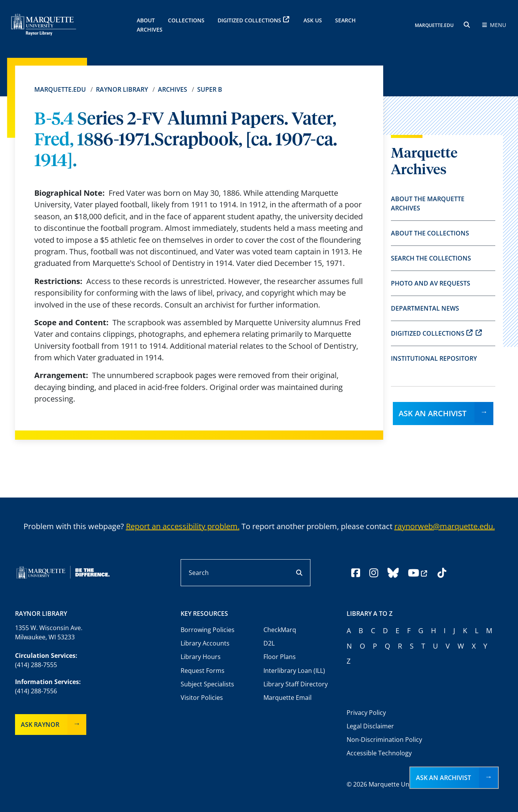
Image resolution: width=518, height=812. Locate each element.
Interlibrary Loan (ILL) (294, 671)
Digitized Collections (253, 20)
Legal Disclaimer (370, 726)
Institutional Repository (434, 358)
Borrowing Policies (208, 630)
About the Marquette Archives (428, 203)
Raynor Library (122, 89)
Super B (210, 89)
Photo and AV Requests (431, 283)
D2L (269, 643)
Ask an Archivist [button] (443, 778)
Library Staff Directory (296, 684)
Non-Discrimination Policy (384, 740)
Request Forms (203, 671)
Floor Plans (280, 657)
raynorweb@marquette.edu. (445, 526)
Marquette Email (287, 698)
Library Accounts (205, 643)
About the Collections (430, 233)
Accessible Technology (379, 753)
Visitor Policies (202, 698)
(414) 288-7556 (36, 691)
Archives (173, 89)
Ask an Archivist (433, 413)
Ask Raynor (40, 725)
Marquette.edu (60, 89)
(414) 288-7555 (36, 665)
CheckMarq (280, 630)
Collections (186, 20)
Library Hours (201, 657)
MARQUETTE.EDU (434, 25)
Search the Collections (431, 258)
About (146, 20)
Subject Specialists (207, 684)
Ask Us (313, 20)
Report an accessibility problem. (183, 526)
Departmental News (425, 308)
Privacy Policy (366, 713)
